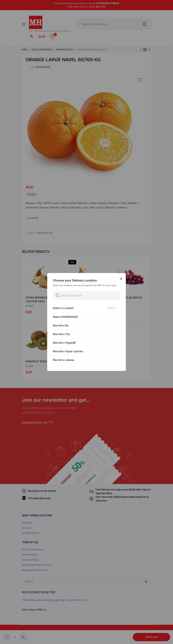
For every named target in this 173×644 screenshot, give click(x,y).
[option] (86, 308)
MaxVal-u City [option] (61, 334)
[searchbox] (86, 295)
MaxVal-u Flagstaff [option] (64, 343)
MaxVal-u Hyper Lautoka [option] (68, 351)
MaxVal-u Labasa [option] (63, 360)
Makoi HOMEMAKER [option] (65, 317)
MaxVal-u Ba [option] (61, 325)
